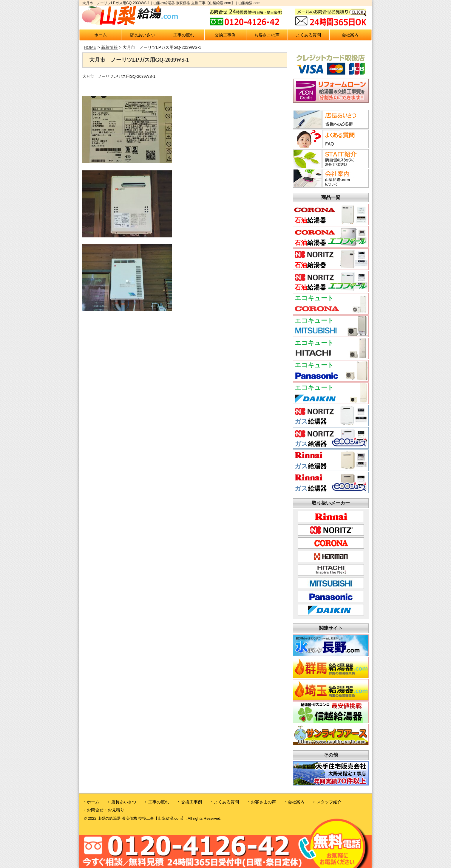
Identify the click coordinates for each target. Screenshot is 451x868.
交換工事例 (225, 35)
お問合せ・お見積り (106, 810)
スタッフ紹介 (329, 802)
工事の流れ (184, 35)
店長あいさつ (142, 35)
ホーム (101, 35)
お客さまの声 (267, 35)
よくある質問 (308, 35)
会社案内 (350, 35)
